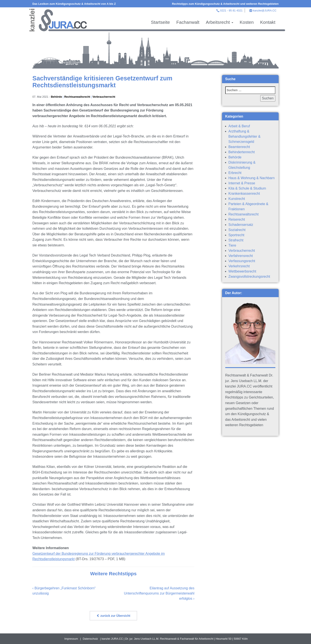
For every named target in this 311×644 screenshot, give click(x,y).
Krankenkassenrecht (244, 194)
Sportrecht (236, 235)
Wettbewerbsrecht (242, 271)
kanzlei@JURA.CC (265, 10)
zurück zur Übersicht (113, 616)
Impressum (71, 639)
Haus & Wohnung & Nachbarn (252, 178)
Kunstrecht (237, 199)
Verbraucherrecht (104, 97)
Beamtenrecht (239, 147)
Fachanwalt (188, 22)
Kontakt (268, 22)
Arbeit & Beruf (239, 126)
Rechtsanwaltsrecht (77, 97)
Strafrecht (236, 240)
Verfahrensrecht (241, 256)
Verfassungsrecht (242, 261)
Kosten (247, 22)
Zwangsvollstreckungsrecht (249, 277)
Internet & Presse (242, 183)
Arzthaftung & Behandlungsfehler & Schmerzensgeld (245, 136)
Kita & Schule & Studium (247, 188)
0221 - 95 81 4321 (231, 10)
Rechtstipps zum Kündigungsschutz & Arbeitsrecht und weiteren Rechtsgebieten (225, 4)
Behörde (56, 97)
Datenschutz (90, 639)
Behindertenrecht (242, 152)
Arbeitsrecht (220, 22)
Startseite (160, 22)
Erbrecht (235, 173)
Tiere (232, 245)
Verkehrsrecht (239, 266)
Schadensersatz (241, 225)
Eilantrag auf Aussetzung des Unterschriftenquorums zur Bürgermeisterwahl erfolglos (159, 593)
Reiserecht (237, 219)
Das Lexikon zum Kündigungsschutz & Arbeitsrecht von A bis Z (74, 4)
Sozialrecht (237, 230)
